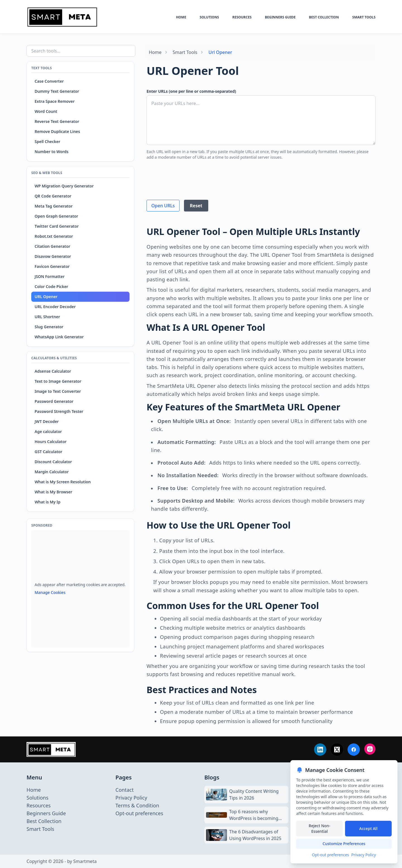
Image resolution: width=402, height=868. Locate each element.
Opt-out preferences (330, 855)
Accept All (368, 828)
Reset (196, 206)
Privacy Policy (363, 855)
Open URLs (163, 206)
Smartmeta (85, 861)
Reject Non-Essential (320, 828)
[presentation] (189, 175)
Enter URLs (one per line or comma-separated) (191, 91)
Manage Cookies (50, 592)
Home (155, 52)
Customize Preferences (344, 844)
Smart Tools (185, 52)
